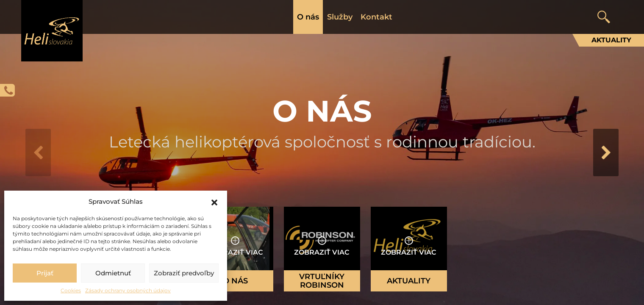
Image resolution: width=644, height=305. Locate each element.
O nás (308, 17)
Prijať (45, 273)
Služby (340, 17)
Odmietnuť (113, 273)
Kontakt (376, 17)
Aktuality (611, 40)
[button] (214, 202)
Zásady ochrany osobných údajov (128, 290)
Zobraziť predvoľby (184, 273)
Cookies (71, 290)
